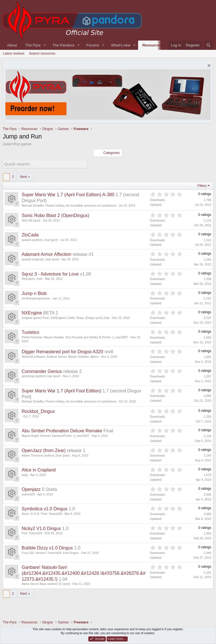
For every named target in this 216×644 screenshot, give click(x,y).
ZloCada (30, 234)
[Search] (209, 45)
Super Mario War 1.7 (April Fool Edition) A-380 (68, 194)
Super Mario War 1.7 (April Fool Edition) (61, 390)
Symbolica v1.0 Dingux (45, 508)
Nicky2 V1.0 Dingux (41, 528)
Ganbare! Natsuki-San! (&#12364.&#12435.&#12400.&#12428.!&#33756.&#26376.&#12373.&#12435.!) (84, 572)
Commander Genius (42, 371)
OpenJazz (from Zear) (44, 450)
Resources (152, 45)
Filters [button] (202, 185)
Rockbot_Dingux (38, 411)
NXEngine (32, 312)
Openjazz (31, 488)
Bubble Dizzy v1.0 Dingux (47, 547)
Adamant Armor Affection (47, 253)
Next (23, 176)
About (12, 45)
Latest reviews (14, 53)
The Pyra (33, 45)
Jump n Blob (34, 293)
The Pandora (63, 45)
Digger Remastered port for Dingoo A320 (62, 351)
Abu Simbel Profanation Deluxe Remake (62, 430)
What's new (121, 45)
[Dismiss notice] (208, 66)
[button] (45, 45)
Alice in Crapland (39, 469)
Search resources (42, 53)
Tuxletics (31, 331)
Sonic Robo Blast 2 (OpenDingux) (55, 215)
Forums (93, 45)
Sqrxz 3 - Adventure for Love (50, 273)
